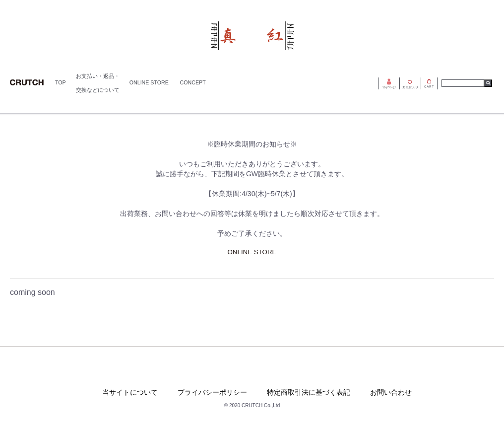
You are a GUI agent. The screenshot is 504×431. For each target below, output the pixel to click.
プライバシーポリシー (212, 392)
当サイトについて (130, 392)
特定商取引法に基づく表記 (309, 392)
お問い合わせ (391, 392)
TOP (61, 82)
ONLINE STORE (149, 82)
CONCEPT (193, 82)
